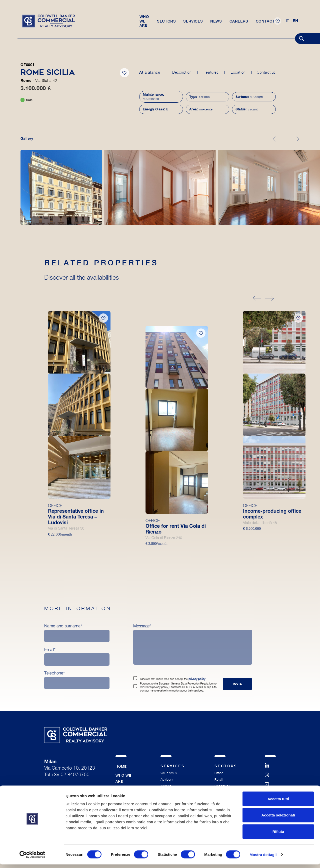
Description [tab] (182, 72)
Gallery (27, 139)
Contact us (266, 72)
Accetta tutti (278, 802)
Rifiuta (278, 835)
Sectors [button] (167, 23)
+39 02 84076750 (70, 776)
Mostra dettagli (263, 858)
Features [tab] (211, 72)
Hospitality (222, 787)
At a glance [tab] (150, 72)
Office (219, 774)
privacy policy (196, 680)
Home (121, 767)
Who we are (144, 23)
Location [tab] (237, 72)
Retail (218, 780)
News (217, 23)
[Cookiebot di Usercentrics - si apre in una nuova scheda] (32, 858)
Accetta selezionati (278, 819)
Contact (266, 23)
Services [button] (194, 23)
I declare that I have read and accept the (172, 680)
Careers (240, 23)
